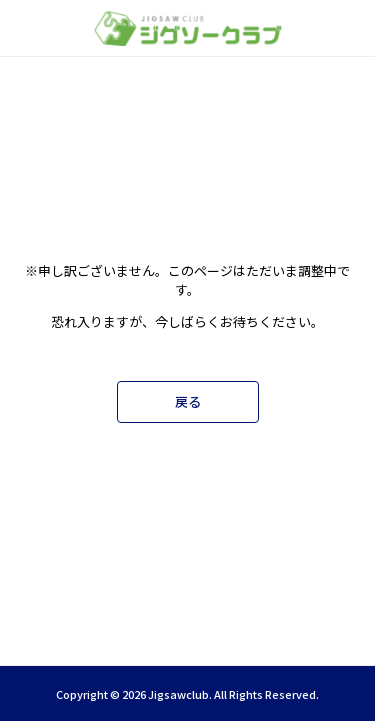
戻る (188, 401)
